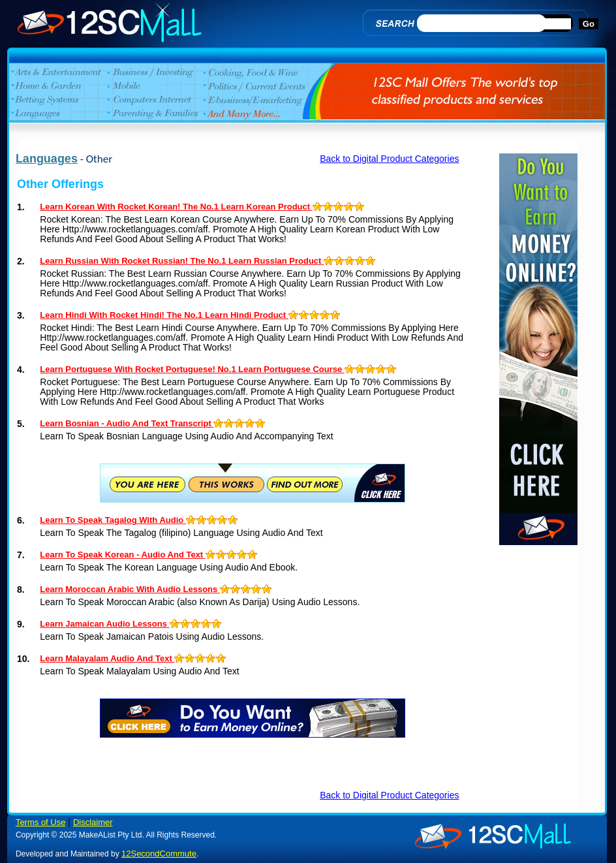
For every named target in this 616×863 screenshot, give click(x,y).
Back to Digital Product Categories (389, 159)
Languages (47, 159)
